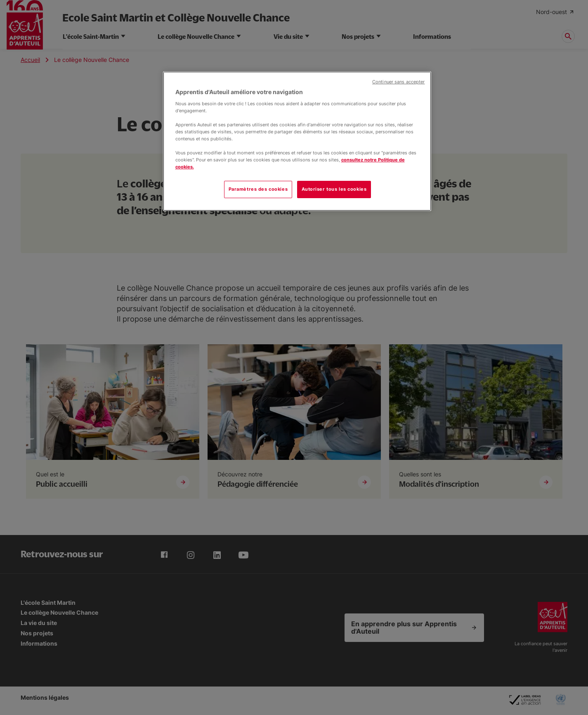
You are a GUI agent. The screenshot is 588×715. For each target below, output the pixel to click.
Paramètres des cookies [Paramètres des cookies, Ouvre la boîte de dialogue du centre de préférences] (258, 189)
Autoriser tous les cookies (334, 189)
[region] (297, 141)
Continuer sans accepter (398, 82)
